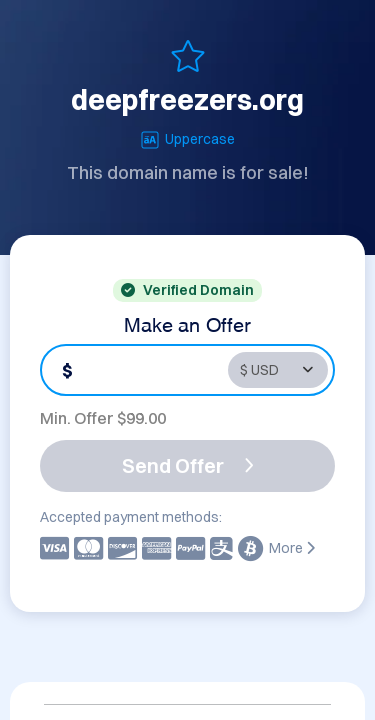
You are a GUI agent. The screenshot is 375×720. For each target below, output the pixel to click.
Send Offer (188, 465)
